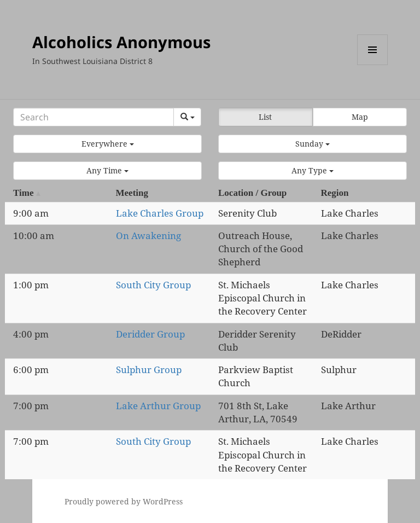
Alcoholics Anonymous (121, 42)
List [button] (265, 117)
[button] (107, 144)
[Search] (94, 117)
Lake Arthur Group (158, 406)
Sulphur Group (149, 370)
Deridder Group (150, 334)
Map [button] (360, 117)
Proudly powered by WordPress (124, 501)
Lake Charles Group (160, 213)
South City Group (153, 285)
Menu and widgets (373, 65)
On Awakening (148, 236)
